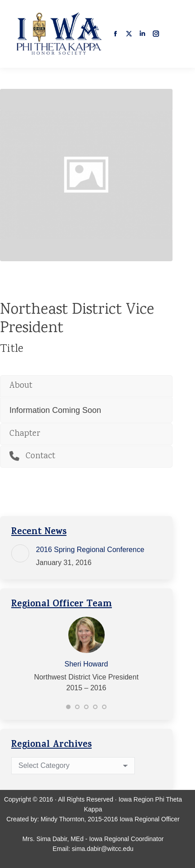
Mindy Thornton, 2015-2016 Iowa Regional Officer (110, 819)
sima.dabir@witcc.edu (103, 849)
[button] (68, 707)
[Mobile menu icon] (176, 34)
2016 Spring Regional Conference (90, 550)
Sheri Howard (86, 664)
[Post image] (20, 553)
